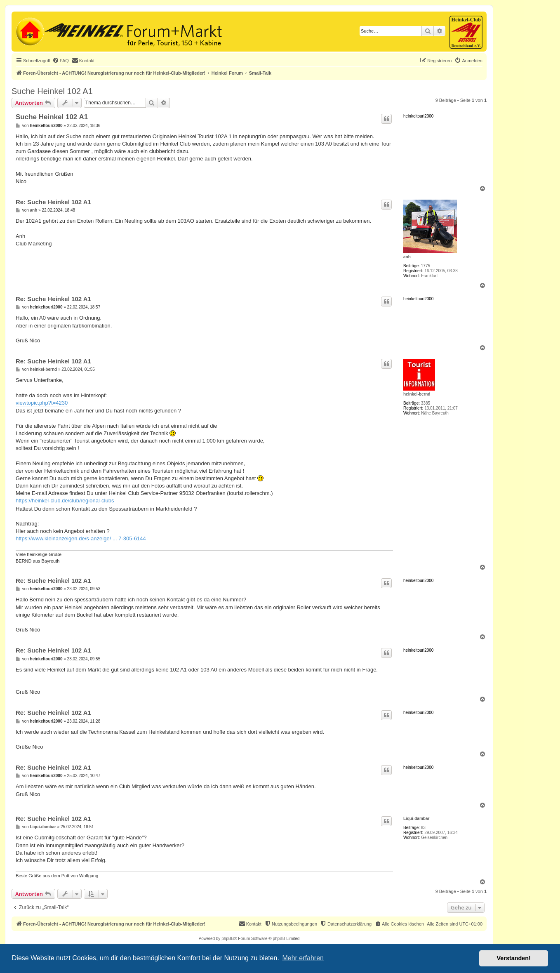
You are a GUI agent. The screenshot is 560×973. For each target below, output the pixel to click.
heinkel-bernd (417, 394)
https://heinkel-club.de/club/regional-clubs (65, 501)
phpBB (228, 939)
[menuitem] (61, 61)
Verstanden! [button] (514, 958)
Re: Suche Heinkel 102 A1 (53, 202)
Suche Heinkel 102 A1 (52, 91)
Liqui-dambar (416, 819)
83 (423, 828)
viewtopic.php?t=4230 (42, 403)
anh (407, 257)
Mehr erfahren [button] (303, 958)
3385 (426, 403)
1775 (426, 266)
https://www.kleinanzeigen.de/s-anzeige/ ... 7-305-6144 (81, 538)
